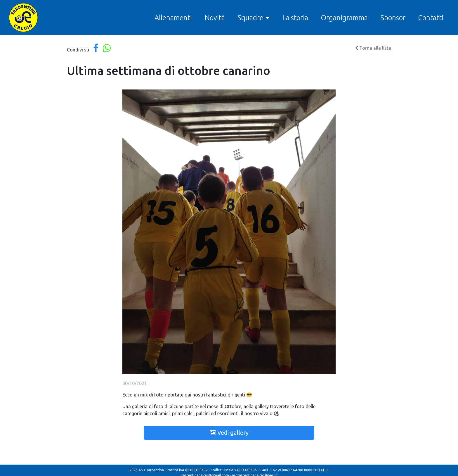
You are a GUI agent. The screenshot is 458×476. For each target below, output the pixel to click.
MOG (264, 472)
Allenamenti (173, 18)
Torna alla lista (373, 48)
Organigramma (344, 18)
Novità (215, 18)
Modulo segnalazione (239, 472)
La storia (295, 18)
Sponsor (393, 18)
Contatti (431, 18)
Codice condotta (204, 472)
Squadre (251, 18)
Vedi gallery (229, 433)
